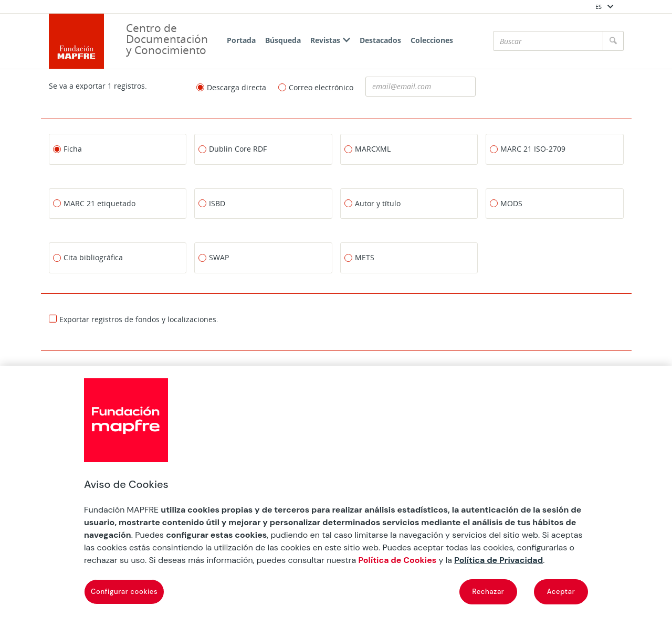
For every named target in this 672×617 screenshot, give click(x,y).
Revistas (330, 40)
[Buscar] (548, 41)
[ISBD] (263, 203)
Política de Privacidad (498, 560)
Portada (241, 40)
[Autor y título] (409, 203)
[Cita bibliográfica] (118, 258)
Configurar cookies (124, 592)
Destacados (380, 40)
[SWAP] (263, 258)
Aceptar (561, 592)
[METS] (409, 258)
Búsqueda (283, 40)
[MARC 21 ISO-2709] (555, 149)
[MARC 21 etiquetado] (118, 203)
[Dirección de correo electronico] (421, 87)
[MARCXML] (409, 149)
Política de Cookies (397, 560)
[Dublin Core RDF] (263, 149)
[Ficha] (118, 149)
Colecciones (432, 40)
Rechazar (489, 592)
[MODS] (555, 203)
